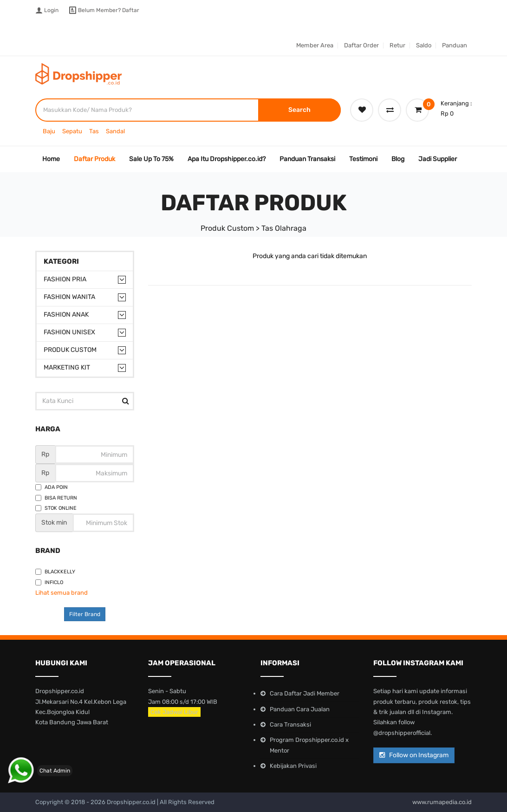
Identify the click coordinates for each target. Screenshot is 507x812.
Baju (49, 131)
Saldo (424, 45)
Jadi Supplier (438, 159)
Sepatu (72, 131)
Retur (397, 45)
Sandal (115, 131)
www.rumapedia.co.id (442, 802)
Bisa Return (56, 498)
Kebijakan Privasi (293, 766)
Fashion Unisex (69, 332)
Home (51, 159)
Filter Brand (85, 614)
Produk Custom (70, 350)
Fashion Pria (65, 279)
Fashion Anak (66, 315)
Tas (94, 131)
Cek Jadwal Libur (174, 712)
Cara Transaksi (290, 724)
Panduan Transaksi (307, 159)
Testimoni (363, 159)
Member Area (315, 45)
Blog (398, 159)
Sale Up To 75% (151, 159)
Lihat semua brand (62, 593)
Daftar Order (361, 45)
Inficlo (49, 582)
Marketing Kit (67, 367)
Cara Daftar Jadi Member (305, 693)
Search (299, 110)
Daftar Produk (94, 159)
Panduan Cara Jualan (300, 709)
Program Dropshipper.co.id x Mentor (309, 745)
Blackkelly (55, 572)
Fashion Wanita (69, 297)
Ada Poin (52, 487)
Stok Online (56, 508)
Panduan (455, 45)
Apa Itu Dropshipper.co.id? (227, 159)
